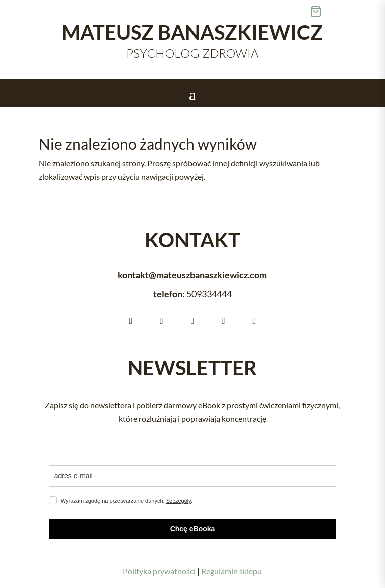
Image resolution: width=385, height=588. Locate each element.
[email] (192, 476)
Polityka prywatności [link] (159, 571)
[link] (347, 11)
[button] (192, 94)
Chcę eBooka (193, 529)
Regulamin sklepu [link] (231, 571)
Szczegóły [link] (179, 501)
